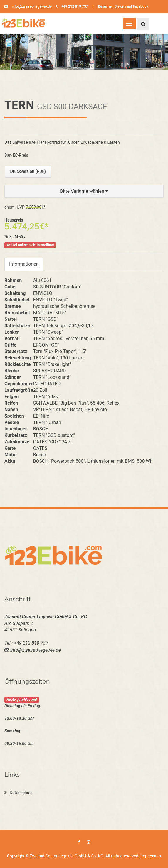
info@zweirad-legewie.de (28, 6)
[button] (84, 191)
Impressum (151, 856)
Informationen (24, 264)
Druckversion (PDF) (28, 171)
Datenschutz (19, 793)
